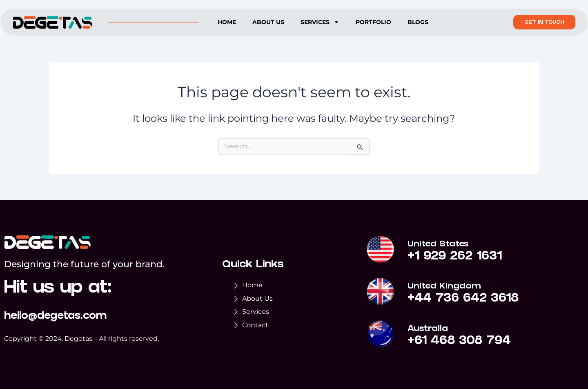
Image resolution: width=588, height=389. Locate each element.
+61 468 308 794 (460, 342)
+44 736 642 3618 (463, 300)
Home (227, 22)
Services (320, 22)
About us (268, 22)
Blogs (418, 22)
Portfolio (373, 22)
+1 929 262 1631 (455, 257)
